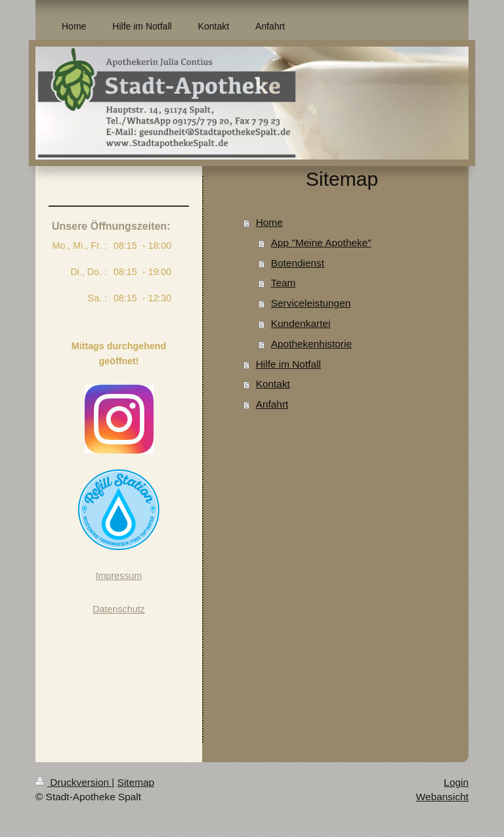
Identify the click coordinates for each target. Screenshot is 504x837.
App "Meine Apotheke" (321, 243)
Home (269, 222)
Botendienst (298, 263)
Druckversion (73, 782)
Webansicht (442, 797)
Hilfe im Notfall (288, 364)
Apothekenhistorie (311, 344)
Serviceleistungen (311, 303)
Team (283, 283)
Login (456, 782)
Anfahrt (272, 404)
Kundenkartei (301, 323)
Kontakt (273, 384)
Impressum (119, 576)
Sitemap (136, 782)
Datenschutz (118, 609)
